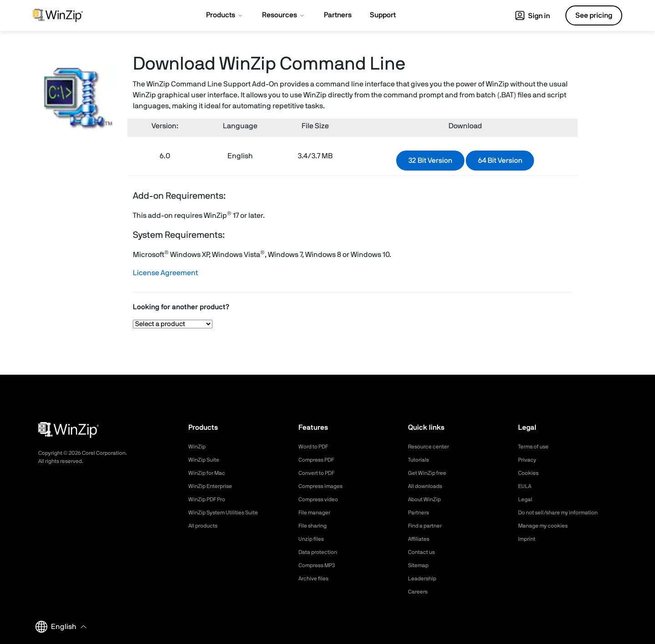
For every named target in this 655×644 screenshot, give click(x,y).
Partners (420, 513)
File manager (317, 513)
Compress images (324, 486)
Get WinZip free (430, 473)
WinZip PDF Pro (210, 499)
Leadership (424, 579)
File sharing (315, 526)
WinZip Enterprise (213, 486)
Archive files (316, 579)
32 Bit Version (430, 161)
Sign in (533, 16)
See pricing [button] (594, 15)
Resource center (432, 447)
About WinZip (427, 499)
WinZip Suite (206, 460)
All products (205, 526)
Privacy (529, 460)
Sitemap (420, 565)
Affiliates (421, 539)
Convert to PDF (320, 473)
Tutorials (420, 460)
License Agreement (165, 273)
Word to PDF (316, 447)
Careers (419, 592)
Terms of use (536, 447)
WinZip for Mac (210, 473)
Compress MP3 (320, 565)
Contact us (424, 552)
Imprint (528, 539)
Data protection (321, 552)
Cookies (530, 473)
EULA (526, 486)
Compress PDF (320, 460)
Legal (526, 499)
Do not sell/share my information (565, 513)
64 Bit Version (500, 161)
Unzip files (313, 539)
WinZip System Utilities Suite (228, 513)
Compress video (321, 499)
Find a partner (428, 526)
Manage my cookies (547, 526)
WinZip (198, 447)
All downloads (428, 486)
